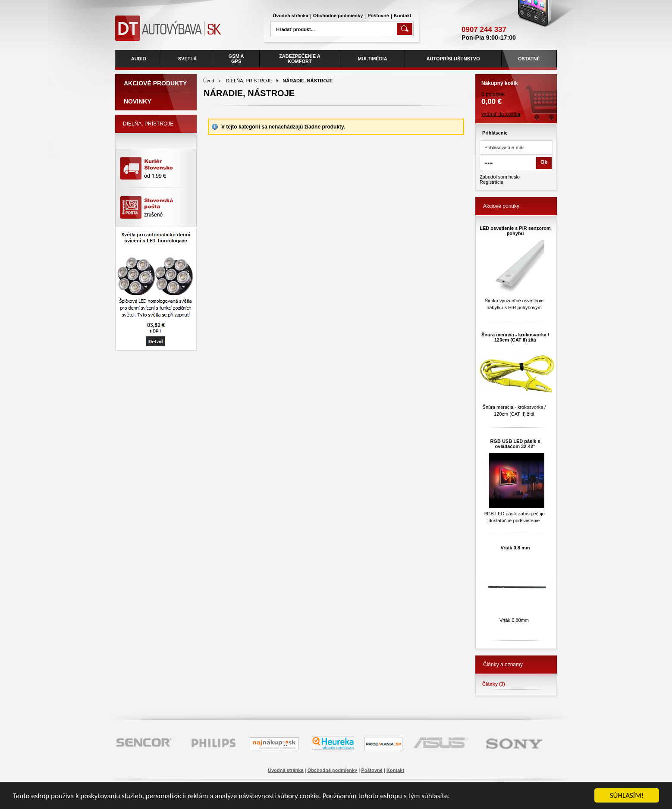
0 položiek (516, 90)
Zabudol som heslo (500, 177)
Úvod (209, 81)
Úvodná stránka (290, 16)
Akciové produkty (155, 83)
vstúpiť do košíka (501, 114)
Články (494, 684)
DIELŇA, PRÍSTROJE (249, 81)
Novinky (138, 101)
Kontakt (403, 16)
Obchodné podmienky (338, 16)
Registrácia (491, 182)
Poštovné (378, 16)
